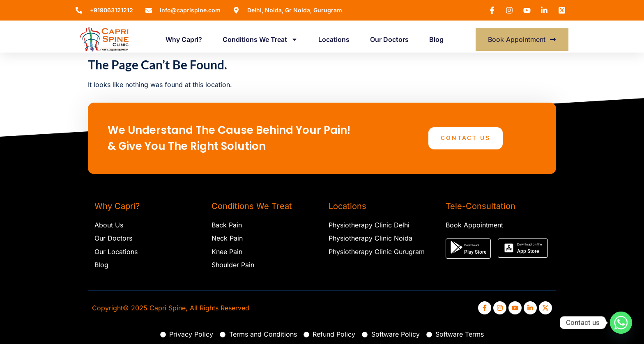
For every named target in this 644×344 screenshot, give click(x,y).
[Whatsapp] (621, 323)
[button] (468, 249)
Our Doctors (389, 39)
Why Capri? (184, 39)
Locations (334, 39)
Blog (436, 39)
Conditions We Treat (260, 39)
